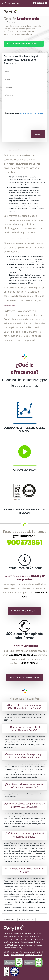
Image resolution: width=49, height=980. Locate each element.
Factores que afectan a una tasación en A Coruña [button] (25, 870)
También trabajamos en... (10, 920)
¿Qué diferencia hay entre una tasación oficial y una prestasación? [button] (25, 786)
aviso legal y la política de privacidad (32, 113)
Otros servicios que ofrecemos (27, 920)
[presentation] (18, 121)
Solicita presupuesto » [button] (24, 611)
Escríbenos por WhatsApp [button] (24, 43)
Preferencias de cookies (34, 955)
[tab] (24, 707)
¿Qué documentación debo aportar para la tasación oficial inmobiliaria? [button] (24, 756)
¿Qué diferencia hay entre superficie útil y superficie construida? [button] (24, 835)
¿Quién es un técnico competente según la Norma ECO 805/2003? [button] (25, 805)
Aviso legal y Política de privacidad (23, 952)
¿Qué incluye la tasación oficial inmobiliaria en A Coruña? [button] (24, 729)
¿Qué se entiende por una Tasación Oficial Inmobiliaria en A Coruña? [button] (25, 707)
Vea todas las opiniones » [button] (25, 677)
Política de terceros (17, 955)
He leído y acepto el (24, 113)
